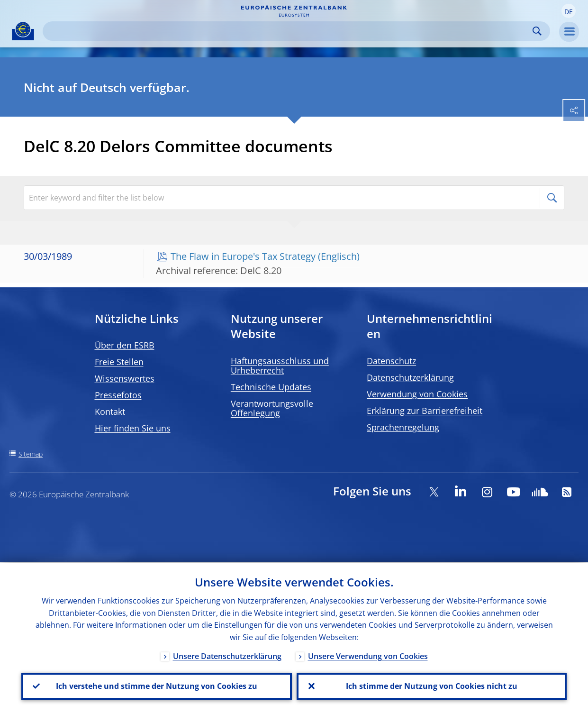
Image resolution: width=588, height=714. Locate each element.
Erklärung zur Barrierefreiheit (425, 411)
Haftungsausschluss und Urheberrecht (280, 366)
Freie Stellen (119, 362)
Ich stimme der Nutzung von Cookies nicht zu (432, 686)
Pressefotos (118, 395)
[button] (569, 11)
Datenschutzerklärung (410, 377)
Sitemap (31, 454)
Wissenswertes (125, 378)
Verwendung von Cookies (417, 394)
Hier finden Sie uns (133, 428)
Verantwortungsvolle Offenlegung (272, 408)
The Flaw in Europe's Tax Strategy (243, 256)
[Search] (289, 31)
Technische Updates (271, 387)
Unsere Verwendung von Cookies (368, 656)
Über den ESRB (125, 345)
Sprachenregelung (403, 427)
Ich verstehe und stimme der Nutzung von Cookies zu (157, 686)
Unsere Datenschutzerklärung (227, 656)
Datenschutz (391, 361)
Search (537, 31)
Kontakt (110, 412)
